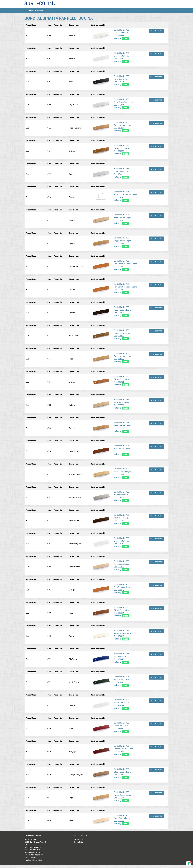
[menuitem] (35, 11)
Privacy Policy (79, 839)
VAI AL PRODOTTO (156, 34)
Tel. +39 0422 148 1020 (32, 847)
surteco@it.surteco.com (33, 852)
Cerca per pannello (34, 11)
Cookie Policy (79, 842)
